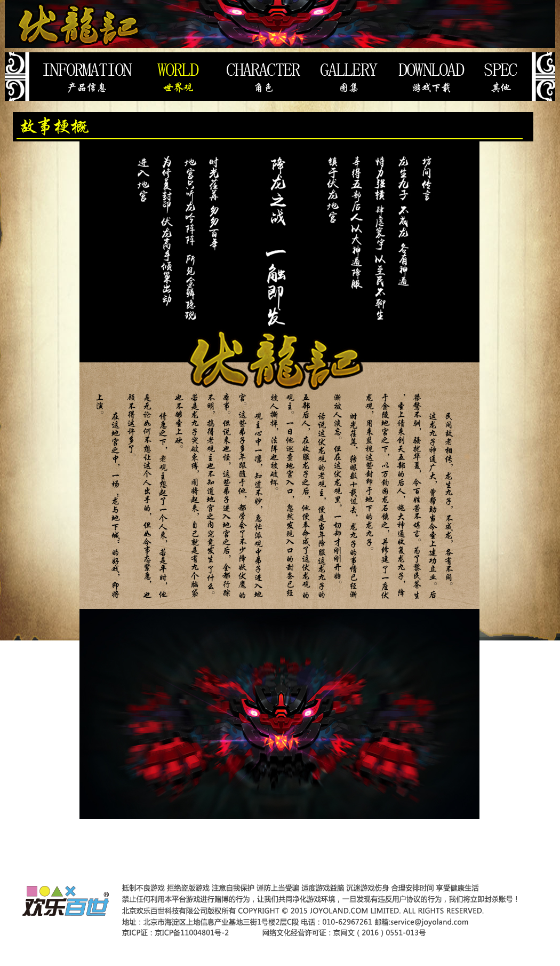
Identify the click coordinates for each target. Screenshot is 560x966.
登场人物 (263, 77)
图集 (350, 77)
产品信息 (88, 77)
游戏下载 (431, 77)
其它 (507, 77)
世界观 (178, 77)
